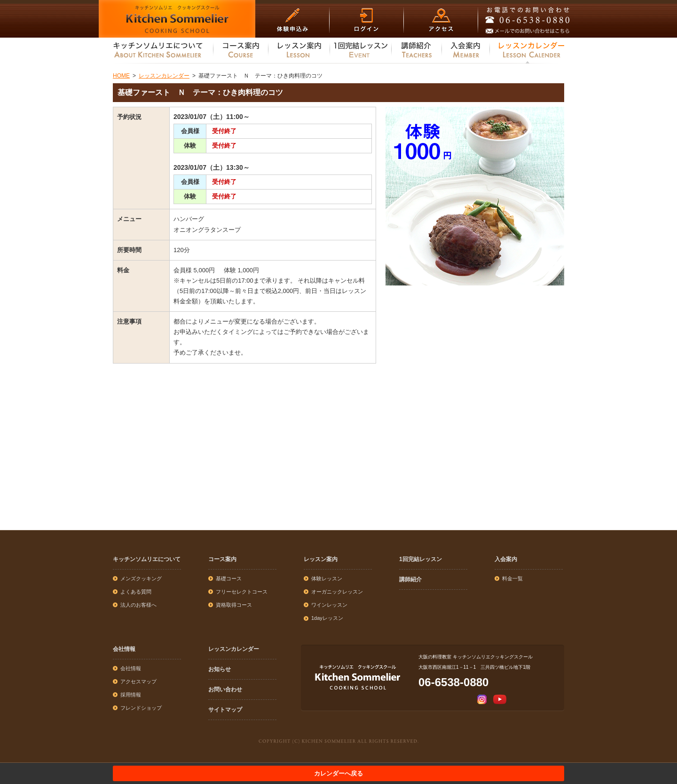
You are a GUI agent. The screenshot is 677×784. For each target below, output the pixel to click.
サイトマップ (225, 710)
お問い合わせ (225, 689)
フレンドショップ (141, 708)
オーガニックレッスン (337, 592)
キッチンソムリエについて (147, 559)
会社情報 (124, 649)
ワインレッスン (329, 605)
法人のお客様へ (138, 605)
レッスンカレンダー (234, 649)
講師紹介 (410, 579)
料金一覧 (512, 578)
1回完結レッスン (421, 559)
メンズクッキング (141, 578)
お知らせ (220, 669)
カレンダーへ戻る (338, 773)
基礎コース (229, 578)
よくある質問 (136, 592)
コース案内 (222, 559)
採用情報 (131, 695)
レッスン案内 (321, 559)
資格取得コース (234, 605)
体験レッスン (327, 578)
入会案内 (506, 559)
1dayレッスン (327, 618)
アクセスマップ (138, 681)
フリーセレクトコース (242, 592)
